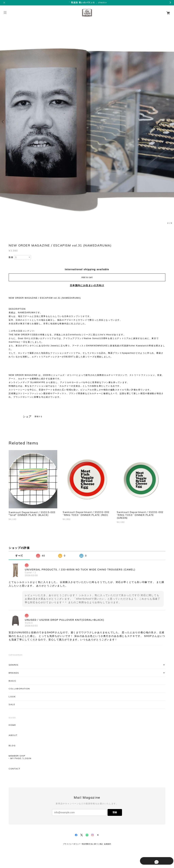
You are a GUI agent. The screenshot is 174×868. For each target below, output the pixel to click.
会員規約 (108, 844)
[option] (87, 122)
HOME (12, 725)
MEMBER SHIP (17, 756)
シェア (27, 417)
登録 (115, 812)
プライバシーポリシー (72, 844)
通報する (38, 416)
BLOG (12, 746)
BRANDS (14, 673)
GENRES (14, 665)
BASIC (12, 681)
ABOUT (13, 735)
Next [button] (171, 122)
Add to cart (87, 277)
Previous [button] (3, 122)
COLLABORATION (19, 689)
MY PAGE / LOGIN (21, 758)
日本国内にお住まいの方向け (87, 285)
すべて (19, 556)
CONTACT (14, 769)
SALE (12, 704)
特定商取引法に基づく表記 (92, 844)
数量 (11, 257)
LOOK (12, 697)
